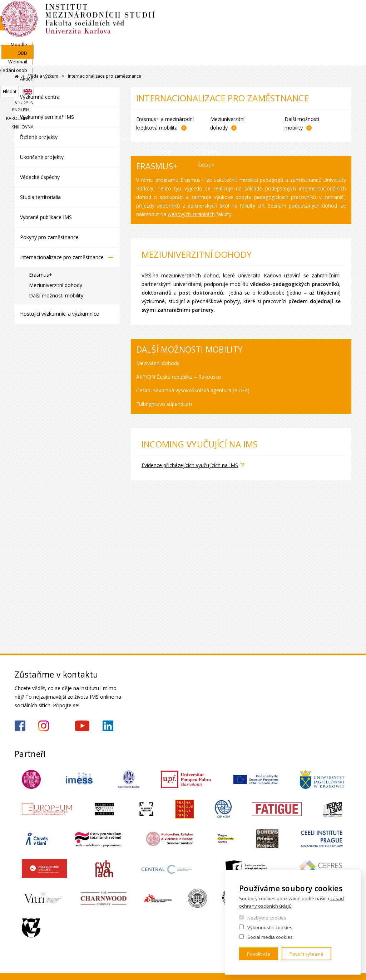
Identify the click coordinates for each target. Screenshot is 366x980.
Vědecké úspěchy (40, 177)
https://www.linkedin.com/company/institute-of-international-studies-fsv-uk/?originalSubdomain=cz (108, 726)
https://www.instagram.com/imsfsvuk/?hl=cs (44, 726)
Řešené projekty (39, 137)
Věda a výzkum (178, 99)
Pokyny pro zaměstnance (49, 237)
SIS (210, 56)
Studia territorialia (40, 197)
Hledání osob (313, 56)
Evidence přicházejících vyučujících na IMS (190, 465)
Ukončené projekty (42, 157)
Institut (36, 93)
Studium (130, 93)
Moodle (232, 56)
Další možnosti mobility (56, 295)
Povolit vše (259, 954)
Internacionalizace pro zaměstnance (62, 257)
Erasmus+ (41, 275)
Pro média (332, 99)
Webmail (279, 56)
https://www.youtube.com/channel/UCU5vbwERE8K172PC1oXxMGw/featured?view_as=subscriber (82, 726)
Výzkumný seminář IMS (47, 117)
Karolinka (308, 81)
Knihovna (340, 81)
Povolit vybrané (306, 954)
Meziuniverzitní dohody (56, 285)
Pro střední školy (233, 99)
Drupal (17, 76)
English (346, 69)
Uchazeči (83, 93)
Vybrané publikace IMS (46, 217)
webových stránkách (191, 214)
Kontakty (287, 93)
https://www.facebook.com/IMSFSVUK (20, 726)
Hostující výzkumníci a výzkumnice (60, 314)
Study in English (267, 81)
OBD (255, 56)
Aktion (345, 56)
